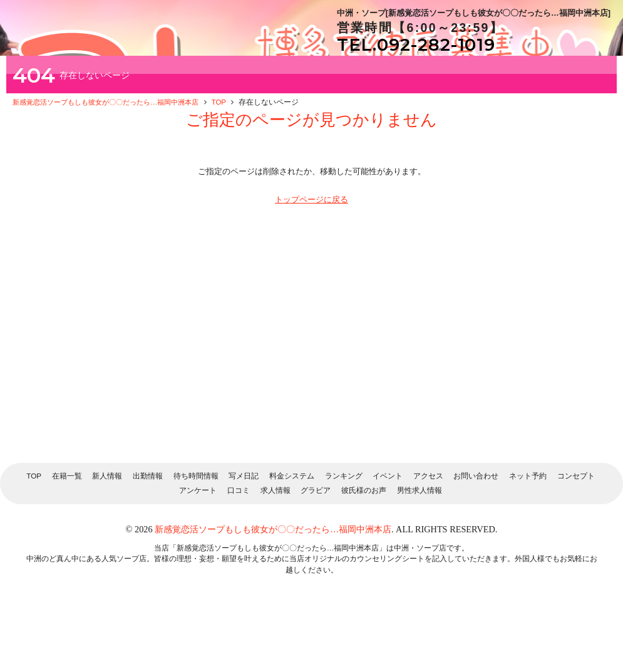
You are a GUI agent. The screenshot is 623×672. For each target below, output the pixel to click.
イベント (388, 538)
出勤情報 (148, 538)
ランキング (344, 538)
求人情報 (275, 552)
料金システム (292, 538)
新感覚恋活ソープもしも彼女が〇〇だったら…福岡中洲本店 (273, 591)
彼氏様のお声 (364, 552)
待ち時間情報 (196, 538)
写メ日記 (244, 538)
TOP (34, 538)
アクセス (428, 538)
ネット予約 (528, 538)
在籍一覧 (67, 538)
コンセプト (576, 538)
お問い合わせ (476, 538)
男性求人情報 (420, 552)
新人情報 (107, 538)
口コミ (239, 552)
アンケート (198, 552)
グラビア (316, 552)
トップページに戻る (311, 261)
